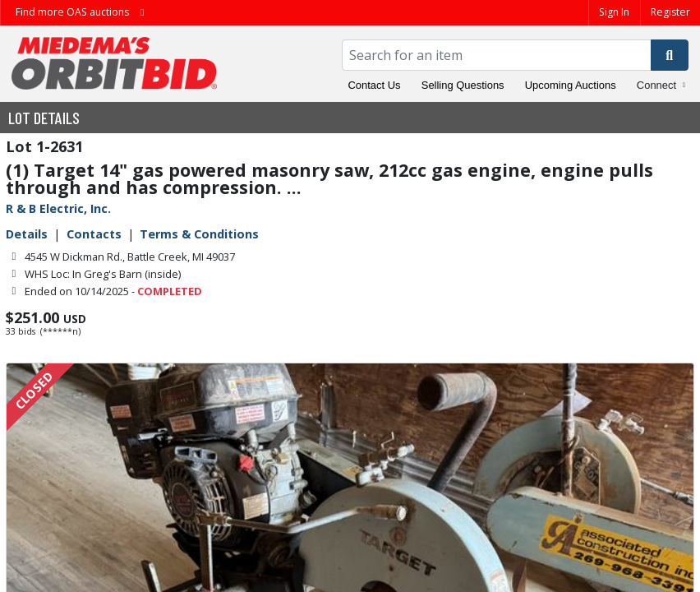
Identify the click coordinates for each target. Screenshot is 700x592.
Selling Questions (463, 85)
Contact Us (375, 85)
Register (670, 12)
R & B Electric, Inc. (58, 208)
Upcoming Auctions (571, 85)
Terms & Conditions (199, 234)
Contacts (94, 234)
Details (27, 234)
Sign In (614, 12)
